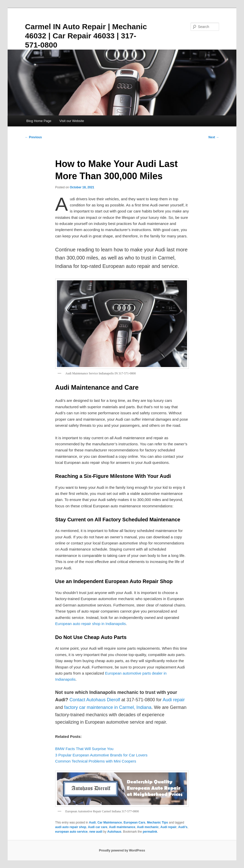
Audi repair (168, 827)
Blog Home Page (39, 121)
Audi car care (98, 827)
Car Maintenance (110, 823)
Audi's (183, 827)
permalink (150, 832)
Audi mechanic (148, 827)
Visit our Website (72, 121)
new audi (96, 832)
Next (214, 137)
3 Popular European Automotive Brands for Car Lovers (101, 755)
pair (181, 700)
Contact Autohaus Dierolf (95, 700)
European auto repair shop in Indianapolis (91, 624)
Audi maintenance (122, 827)
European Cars (134, 823)
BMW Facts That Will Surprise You (84, 749)
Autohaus (114, 832)
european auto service (71, 832)
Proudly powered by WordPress (122, 850)
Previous (33, 137)
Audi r (169, 700)
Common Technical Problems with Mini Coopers (96, 761)
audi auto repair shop (71, 827)
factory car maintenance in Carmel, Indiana (108, 707)
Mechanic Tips (157, 823)
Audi (92, 823)
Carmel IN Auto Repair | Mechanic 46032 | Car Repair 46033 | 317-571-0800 (86, 36)
